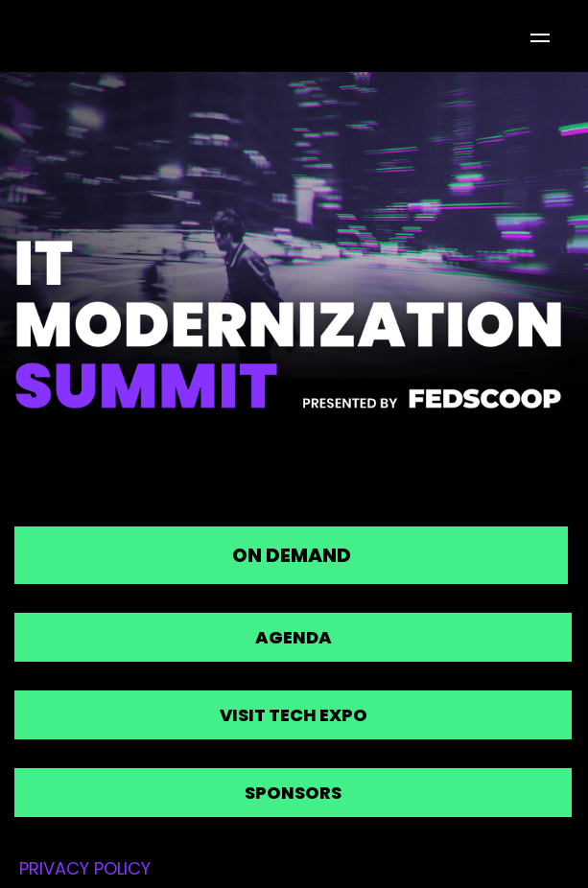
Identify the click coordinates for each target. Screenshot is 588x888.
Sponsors (293, 793)
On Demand (292, 555)
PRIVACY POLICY (85, 868)
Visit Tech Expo (294, 715)
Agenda (294, 637)
